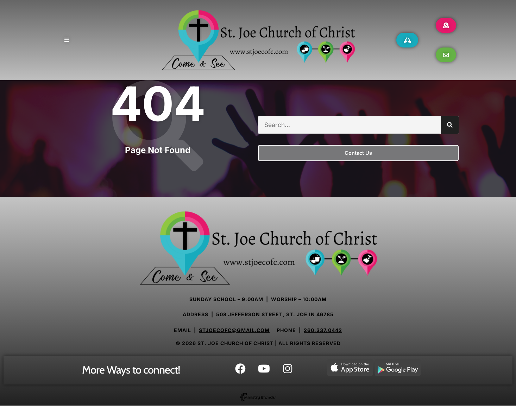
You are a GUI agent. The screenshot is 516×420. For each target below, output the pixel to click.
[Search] (450, 132)
